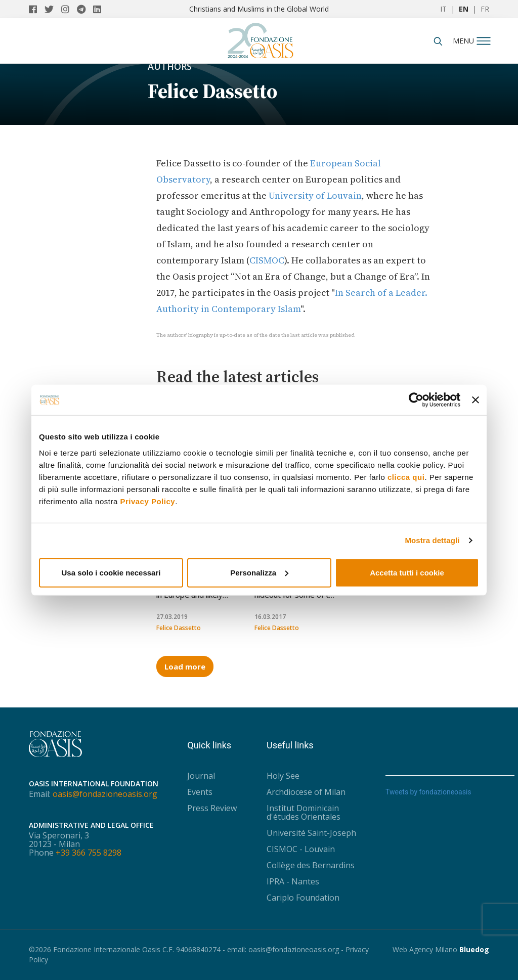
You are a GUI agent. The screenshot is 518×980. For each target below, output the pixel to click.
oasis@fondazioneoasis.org (105, 794)
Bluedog (474, 949)
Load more (185, 666)
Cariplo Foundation (303, 898)
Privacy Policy (147, 501)
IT (443, 9)
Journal (201, 776)
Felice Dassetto (179, 628)
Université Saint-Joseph (311, 833)
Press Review (212, 808)
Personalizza (259, 572)
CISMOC (267, 260)
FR (485, 9)
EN (464, 9)
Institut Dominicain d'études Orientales (304, 812)
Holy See (283, 776)
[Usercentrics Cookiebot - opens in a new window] (416, 400)
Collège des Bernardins (311, 865)
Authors (170, 66)
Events (200, 792)
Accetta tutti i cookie (407, 572)
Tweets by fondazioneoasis (428, 792)
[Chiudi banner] (476, 400)
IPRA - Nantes (293, 881)
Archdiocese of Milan (306, 792)
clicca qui (406, 477)
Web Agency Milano (425, 949)
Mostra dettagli (432, 540)
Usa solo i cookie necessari (111, 572)
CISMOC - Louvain (301, 849)
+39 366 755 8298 (89, 853)
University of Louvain (315, 195)
